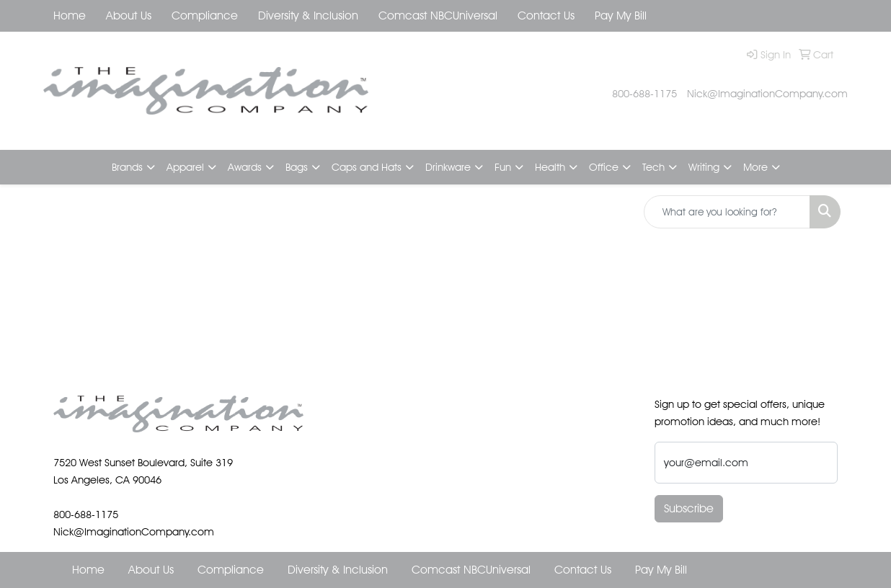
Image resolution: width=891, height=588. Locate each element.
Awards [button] (245, 167)
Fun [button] (503, 167)
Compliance (205, 15)
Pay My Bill (621, 15)
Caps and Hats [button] (367, 167)
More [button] (755, 167)
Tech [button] (653, 167)
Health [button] (550, 167)
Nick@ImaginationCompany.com (767, 93)
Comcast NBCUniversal (438, 15)
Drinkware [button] (448, 167)
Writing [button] (704, 167)
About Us (129, 15)
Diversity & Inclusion (308, 15)
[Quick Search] (727, 212)
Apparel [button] (185, 167)
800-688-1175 (644, 93)
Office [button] (604, 167)
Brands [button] (127, 167)
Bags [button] (297, 167)
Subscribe (689, 508)
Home (70, 15)
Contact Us (546, 15)
